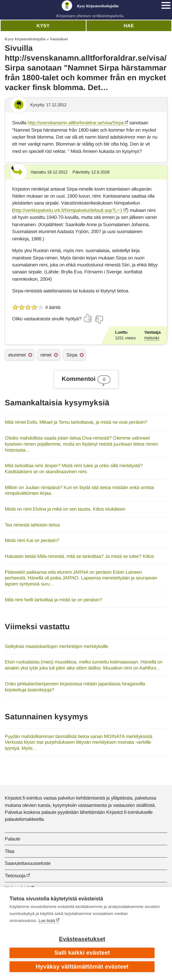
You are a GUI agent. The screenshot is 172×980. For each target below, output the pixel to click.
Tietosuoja (15, 875)
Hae (129, 26)
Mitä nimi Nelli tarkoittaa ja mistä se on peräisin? (53, 600)
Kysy (43, 26)
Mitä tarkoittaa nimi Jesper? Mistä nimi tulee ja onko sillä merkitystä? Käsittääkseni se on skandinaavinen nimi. (74, 468)
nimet (46, 355)
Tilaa (10, 851)
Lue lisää (47, 921)
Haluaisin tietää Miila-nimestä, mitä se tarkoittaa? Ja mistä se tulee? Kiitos (79, 556)
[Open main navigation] (166, 5)
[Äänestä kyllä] (88, 318)
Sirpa (72, 355)
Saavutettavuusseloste (28, 863)
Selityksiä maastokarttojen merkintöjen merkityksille (56, 646)
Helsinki (152, 338)
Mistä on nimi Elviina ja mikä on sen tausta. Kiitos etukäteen (65, 509)
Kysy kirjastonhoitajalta (25, 39)
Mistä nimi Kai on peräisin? (32, 540)
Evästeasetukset (82, 939)
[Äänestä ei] (99, 320)
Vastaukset (59, 39)
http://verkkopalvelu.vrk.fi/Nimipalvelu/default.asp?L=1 (68, 210)
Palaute (13, 839)
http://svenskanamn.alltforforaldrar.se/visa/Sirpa (76, 123)
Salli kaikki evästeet (82, 953)
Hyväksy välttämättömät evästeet (82, 967)
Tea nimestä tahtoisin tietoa (32, 525)
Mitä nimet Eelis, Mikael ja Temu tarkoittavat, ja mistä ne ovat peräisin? (76, 422)
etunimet (17, 355)
